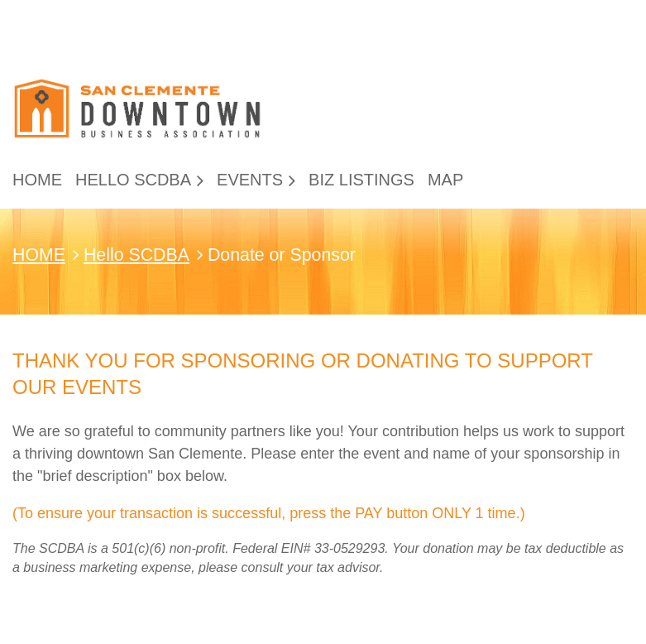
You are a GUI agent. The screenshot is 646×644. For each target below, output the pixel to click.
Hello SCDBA (136, 255)
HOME (39, 255)
